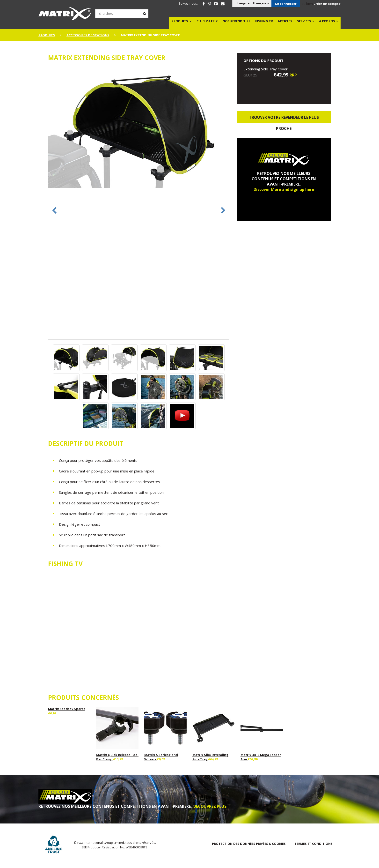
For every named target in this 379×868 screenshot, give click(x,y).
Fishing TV (264, 21)
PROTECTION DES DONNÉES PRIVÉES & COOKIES (249, 844)
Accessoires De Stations (88, 35)
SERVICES (304, 21)
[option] (139, 128)
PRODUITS (180, 21)
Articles (285, 21)
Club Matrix (207, 21)
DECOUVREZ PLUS (210, 806)
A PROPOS (327, 21)
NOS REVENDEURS (237, 21)
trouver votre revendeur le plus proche (284, 119)
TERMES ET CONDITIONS (313, 844)
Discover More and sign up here (284, 189)
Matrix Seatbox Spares (67, 709)
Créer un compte (327, 4)
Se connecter (286, 4)
